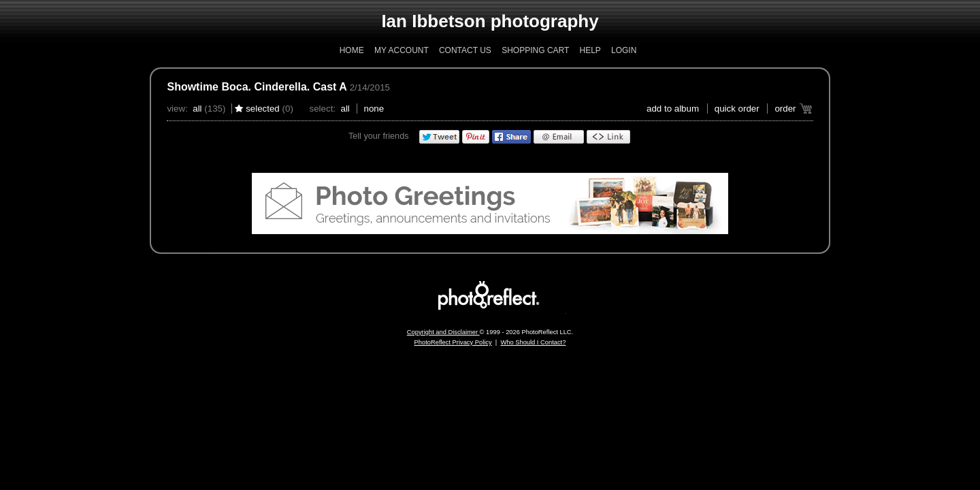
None (374, 109)
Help (590, 50)
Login (624, 50)
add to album (673, 109)
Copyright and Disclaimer (443, 332)
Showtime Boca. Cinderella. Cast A (257, 87)
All (197, 109)
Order (785, 109)
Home (352, 50)
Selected (263, 109)
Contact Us (465, 50)
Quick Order (737, 109)
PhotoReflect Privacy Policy (453, 342)
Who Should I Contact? (533, 342)
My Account (402, 50)
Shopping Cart (535, 50)
